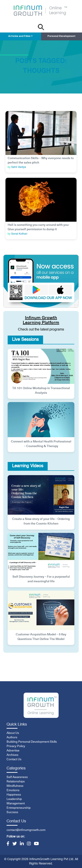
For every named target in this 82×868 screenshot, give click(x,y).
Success (12, 812)
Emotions (13, 790)
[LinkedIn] (22, 844)
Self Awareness (17, 777)
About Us (13, 733)
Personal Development (61, 36)
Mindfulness (15, 786)
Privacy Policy (16, 746)
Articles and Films (20, 36)
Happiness (14, 795)
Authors (12, 737)
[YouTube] (36, 844)
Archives (12, 755)
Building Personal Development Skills (32, 742)
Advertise (13, 751)
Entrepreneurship (19, 808)
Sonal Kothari (19, 234)
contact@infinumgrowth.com (26, 830)
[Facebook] (8, 844)
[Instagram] (29, 844)
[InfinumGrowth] (41, 705)
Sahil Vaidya (19, 167)
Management (16, 803)
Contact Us (14, 759)
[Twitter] (15, 844)
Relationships (16, 782)
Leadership (14, 799)
